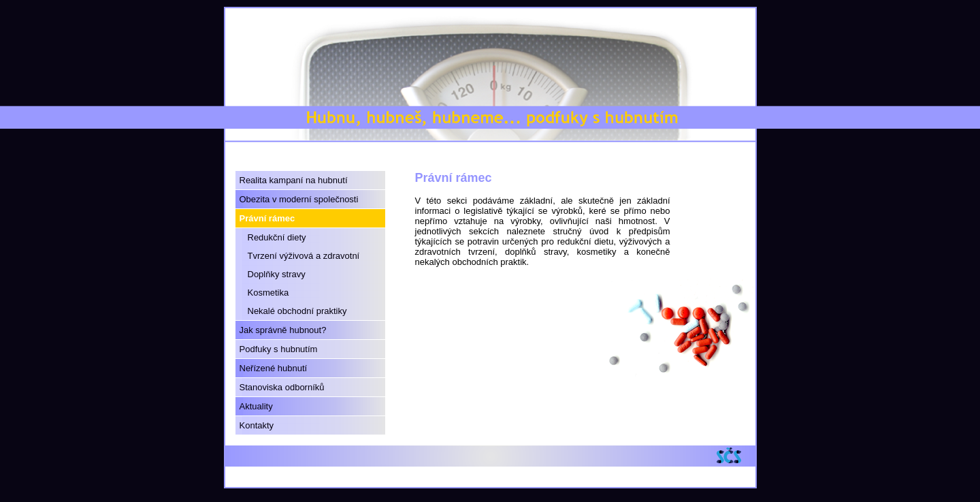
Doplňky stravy (277, 274)
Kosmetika (268, 293)
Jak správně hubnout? (283, 330)
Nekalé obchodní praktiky (297, 311)
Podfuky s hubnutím (279, 349)
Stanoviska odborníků (282, 387)
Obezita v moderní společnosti (299, 199)
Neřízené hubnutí (274, 368)
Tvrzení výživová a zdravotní (304, 256)
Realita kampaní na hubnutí (294, 180)
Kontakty (257, 425)
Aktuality (256, 406)
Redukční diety (277, 237)
